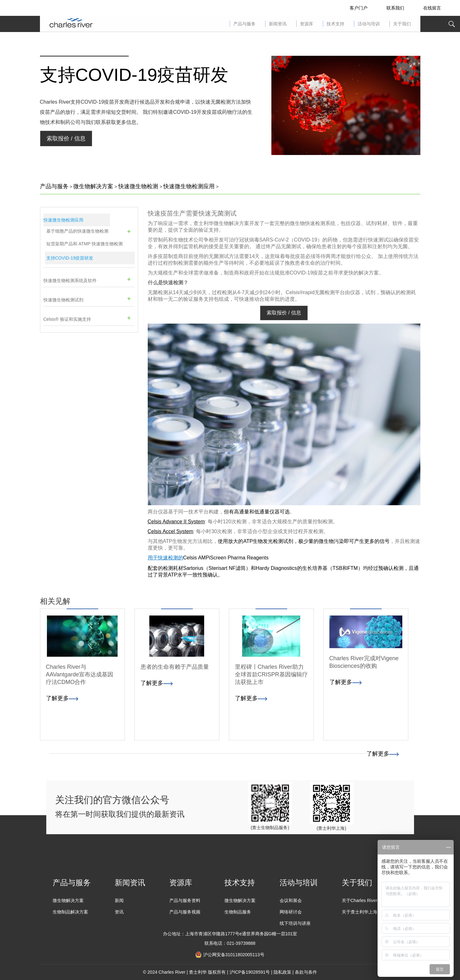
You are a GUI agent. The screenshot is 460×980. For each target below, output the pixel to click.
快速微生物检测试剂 (63, 300)
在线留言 (432, 8)
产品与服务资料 (185, 900)
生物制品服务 (238, 912)
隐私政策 (282, 972)
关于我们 (357, 883)
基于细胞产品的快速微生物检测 (77, 231)
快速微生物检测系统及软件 (70, 280)
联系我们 (395, 8)
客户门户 (359, 8)
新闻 (119, 900)
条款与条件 (306, 972)
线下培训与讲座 (295, 923)
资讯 (119, 912)
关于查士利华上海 (360, 912)
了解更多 (383, 754)
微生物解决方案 (93, 186)
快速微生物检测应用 (189, 186)
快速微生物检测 (138, 186)
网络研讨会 (291, 912)
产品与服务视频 (185, 912)
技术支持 (240, 883)
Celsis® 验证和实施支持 (67, 319)
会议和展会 (291, 900)
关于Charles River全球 (364, 900)
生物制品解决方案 (70, 912)
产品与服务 (54, 186)
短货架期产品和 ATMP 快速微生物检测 (84, 244)
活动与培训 (299, 883)
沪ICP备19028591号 (250, 972)
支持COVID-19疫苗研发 (134, 75)
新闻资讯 (130, 883)
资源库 (181, 883)
